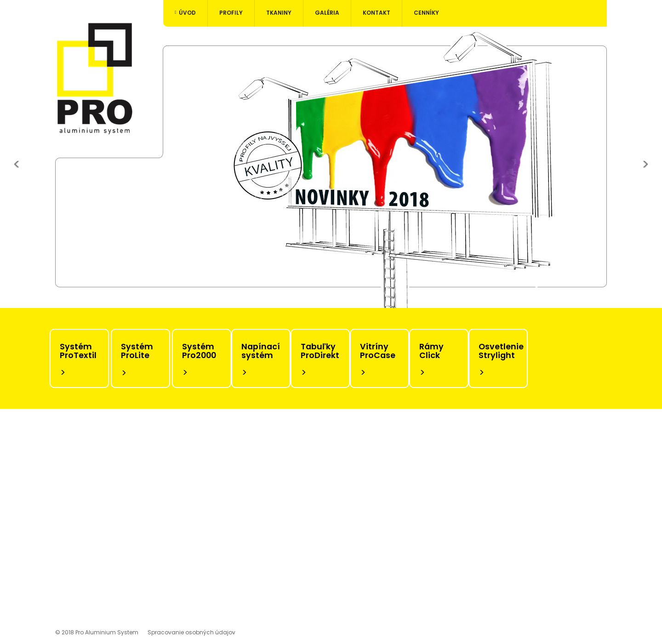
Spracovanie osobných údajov (191, 632)
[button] (17, 167)
